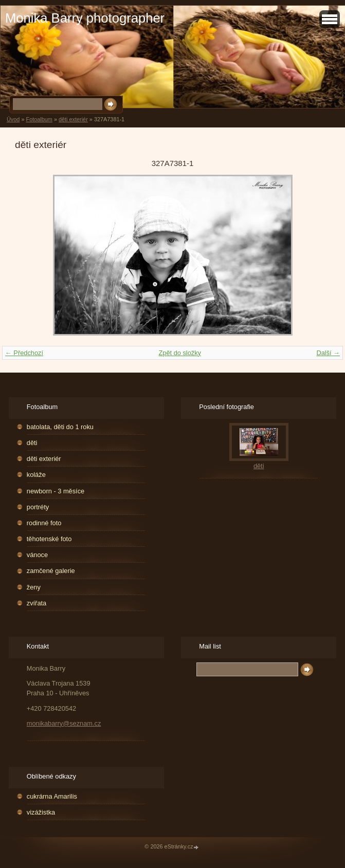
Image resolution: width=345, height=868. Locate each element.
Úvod (13, 119)
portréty (38, 507)
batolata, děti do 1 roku (60, 427)
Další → (328, 353)
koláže (36, 475)
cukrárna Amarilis (52, 796)
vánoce (37, 555)
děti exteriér (73, 119)
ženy (34, 587)
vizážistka (41, 812)
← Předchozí (24, 353)
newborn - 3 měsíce (56, 491)
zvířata (37, 603)
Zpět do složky (180, 353)
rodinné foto (44, 523)
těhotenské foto (49, 539)
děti (32, 443)
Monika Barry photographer (85, 18)
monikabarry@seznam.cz (64, 723)
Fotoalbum (39, 119)
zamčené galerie (51, 571)
